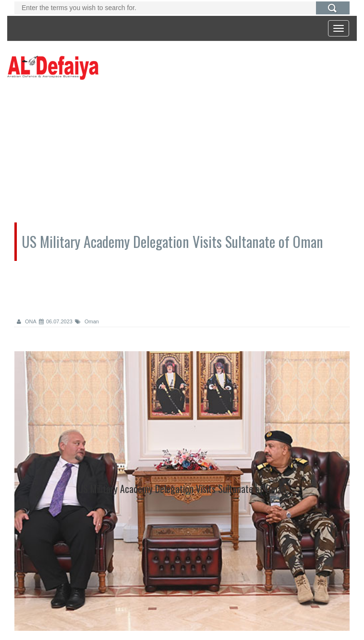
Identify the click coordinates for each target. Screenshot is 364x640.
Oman (87, 321)
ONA (27, 321)
